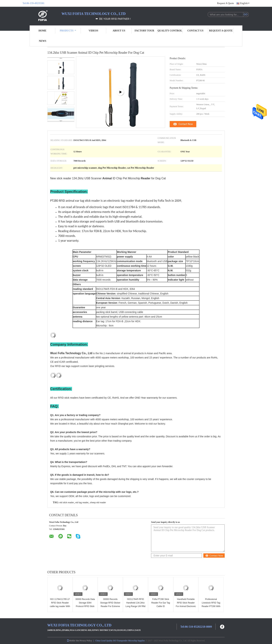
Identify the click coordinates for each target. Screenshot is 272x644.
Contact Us (195, 31)
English (245, 3)
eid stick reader (67, 503)
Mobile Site (73, 641)
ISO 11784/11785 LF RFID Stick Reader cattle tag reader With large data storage (60, 605)
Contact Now (186, 124)
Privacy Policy (86, 641)
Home (42, 31)
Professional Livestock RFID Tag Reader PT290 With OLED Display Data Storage (211, 606)
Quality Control (170, 31)
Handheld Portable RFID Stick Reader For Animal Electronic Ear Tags (186, 605)
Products (68, 31)
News (42, 41)
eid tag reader (82, 503)
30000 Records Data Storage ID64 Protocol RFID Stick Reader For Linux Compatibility (85, 606)
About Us (119, 31)
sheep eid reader (98, 503)
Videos (93, 31)
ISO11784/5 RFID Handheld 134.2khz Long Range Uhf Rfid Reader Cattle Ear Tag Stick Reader (135, 606)
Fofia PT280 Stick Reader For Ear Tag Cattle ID (161, 603)
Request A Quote (225, 3)
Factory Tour (144, 31)
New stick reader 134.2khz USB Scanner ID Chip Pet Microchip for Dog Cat (108, 178)
